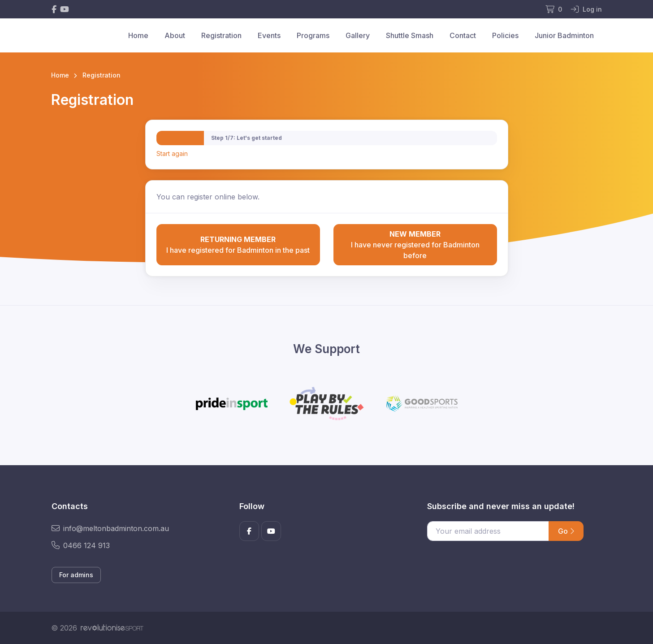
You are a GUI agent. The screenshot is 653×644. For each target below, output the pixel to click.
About (175, 35)
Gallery (358, 35)
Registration (221, 35)
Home (138, 35)
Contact (463, 35)
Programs (313, 35)
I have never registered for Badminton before (415, 244)
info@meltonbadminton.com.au (110, 528)
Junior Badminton (564, 35)
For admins (76, 575)
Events (269, 35)
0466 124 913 (81, 545)
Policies (505, 35)
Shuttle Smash (410, 35)
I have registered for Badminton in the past (238, 244)
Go (566, 531)
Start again (172, 153)
